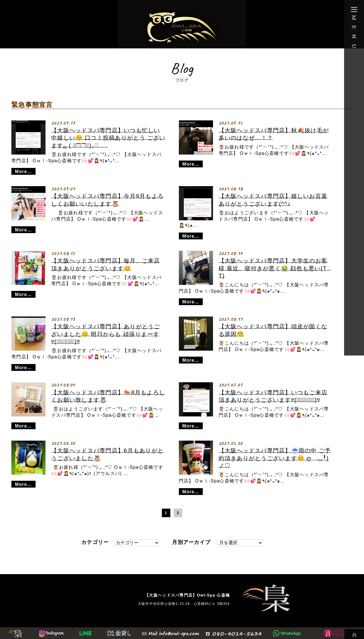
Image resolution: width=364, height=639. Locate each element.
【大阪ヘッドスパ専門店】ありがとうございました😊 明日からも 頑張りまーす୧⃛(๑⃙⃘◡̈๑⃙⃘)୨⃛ (106, 334)
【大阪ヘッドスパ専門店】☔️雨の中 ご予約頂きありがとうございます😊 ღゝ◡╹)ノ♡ (275, 458)
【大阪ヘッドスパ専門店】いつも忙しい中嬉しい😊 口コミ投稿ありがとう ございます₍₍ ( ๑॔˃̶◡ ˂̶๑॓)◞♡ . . (108, 138)
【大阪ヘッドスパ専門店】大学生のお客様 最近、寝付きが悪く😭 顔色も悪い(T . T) (275, 268)
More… (24, 171)
